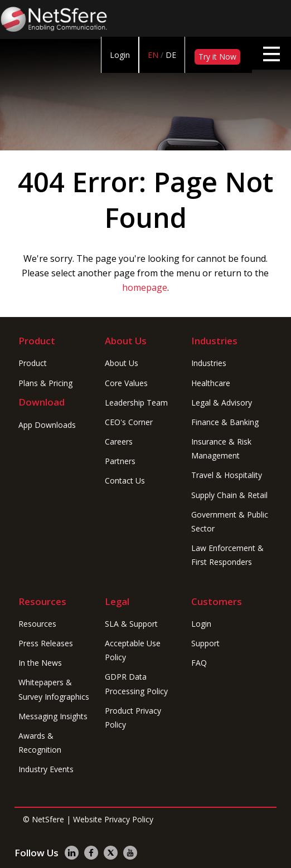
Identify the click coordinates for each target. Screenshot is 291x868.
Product (33, 363)
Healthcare (211, 383)
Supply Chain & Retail (229, 495)
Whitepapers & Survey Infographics (54, 689)
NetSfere (48, 819)
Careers (119, 442)
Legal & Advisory (222, 403)
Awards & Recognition (40, 743)
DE (171, 55)
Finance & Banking (225, 422)
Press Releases (46, 643)
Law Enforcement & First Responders (227, 555)
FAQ (199, 663)
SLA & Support (131, 624)
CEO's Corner (129, 422)
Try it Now (217, 57)
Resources (37, 624)
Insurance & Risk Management (221, 448)
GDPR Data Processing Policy (136, 684)
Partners (120, 461)
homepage (145, 287)
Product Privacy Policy (133, 718)
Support (205, 643)
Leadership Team (136, 403)
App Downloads (47, 425)
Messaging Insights (53, 716)
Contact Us (125, 481)
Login (120, 55)
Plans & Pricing (45, 383)
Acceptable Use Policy (133, 650)
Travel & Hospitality (227, 475)
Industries (209, 363)
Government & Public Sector (230, 521)
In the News (40, 663)
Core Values (126, 383)
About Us (122, 363)
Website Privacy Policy (113, 819)
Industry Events (46, 769)
